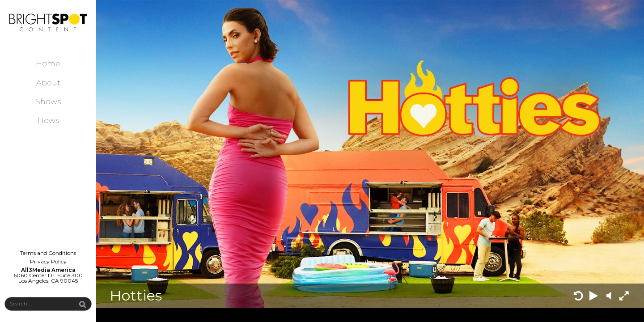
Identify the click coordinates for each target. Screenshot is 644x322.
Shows (48, 101)
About (48, 83)
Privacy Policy (48, 261)
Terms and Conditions (48, 253)
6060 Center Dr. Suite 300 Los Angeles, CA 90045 (48, 278)
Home (48, 63)
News (48, 120)
